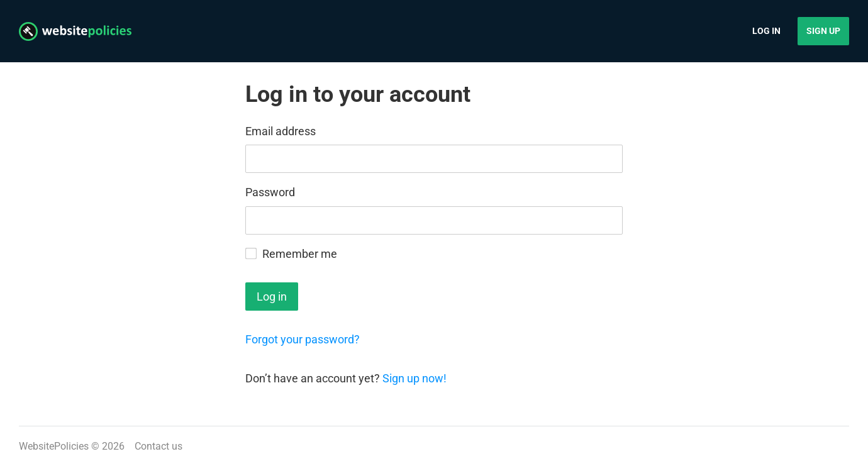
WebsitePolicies (54, 446)
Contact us (159, 446)
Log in (766, 31)
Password (270, 192)
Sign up (823, 31)
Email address (281, 131)
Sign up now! (415, 378)
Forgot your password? (303, 339)
